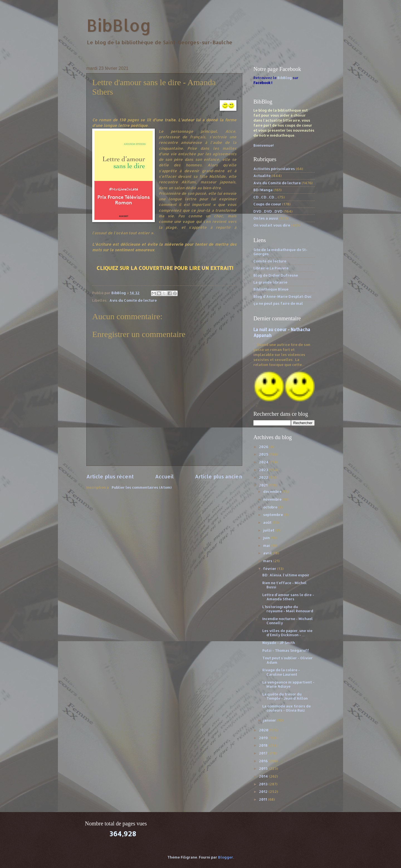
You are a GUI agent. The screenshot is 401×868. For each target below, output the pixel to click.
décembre (273, 491)
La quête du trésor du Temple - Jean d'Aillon (285, 696)
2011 (263, 799)
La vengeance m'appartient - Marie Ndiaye (288, 684)
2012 (264, 791)
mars (268, 561)
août (268, 522)
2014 (264, 776)
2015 (264, 768)
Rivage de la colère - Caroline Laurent (281, 672)
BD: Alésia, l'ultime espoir (286, 575)
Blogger (226, 857)
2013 (264, 784)
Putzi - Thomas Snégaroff (286, 650)
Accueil (164, 476)
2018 (264, 745)
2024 (264, 462)
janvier (270, 720)
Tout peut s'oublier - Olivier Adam (288, 660)
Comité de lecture (270, 261)
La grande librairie (270, 282)
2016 (264, 761)
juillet (269, 530)
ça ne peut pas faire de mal (278, 303)
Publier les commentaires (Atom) (142, 487)
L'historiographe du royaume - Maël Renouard (288, 609)
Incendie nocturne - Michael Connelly (288, 621)
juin (267, 538)
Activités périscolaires (274, 169)
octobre (271, 507)
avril (268, 553)
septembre (273, 515)
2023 (264, 470)
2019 (264, 738)
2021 (264, 485)
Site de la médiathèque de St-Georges (280, 252)
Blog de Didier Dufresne (276, 275)
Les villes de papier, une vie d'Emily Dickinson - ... (287, 633)
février (270, 569)
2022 (264, 477)
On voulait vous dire (272, 225)
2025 (264, 454)
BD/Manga (263, 190)
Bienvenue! (264, 145)
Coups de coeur (267, 204)
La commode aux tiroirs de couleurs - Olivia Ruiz (287, 708)
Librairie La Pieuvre (271, 268)
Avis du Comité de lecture (133, 300)
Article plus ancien (219, 476)
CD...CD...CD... (265, 197)
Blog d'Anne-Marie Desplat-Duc (283, 296)
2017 (264, 753)
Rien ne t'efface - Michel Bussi (284, 585)
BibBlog (119, 25)
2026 (264, 447)
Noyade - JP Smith (279, 643)
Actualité (262, 176)
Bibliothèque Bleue (271, 289)
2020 (264, 730)
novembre (273, 499)
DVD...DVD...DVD (268, 211)
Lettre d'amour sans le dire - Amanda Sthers (288, 597)
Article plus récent (110, 476)
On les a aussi (266, 218)
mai (267, 545)
